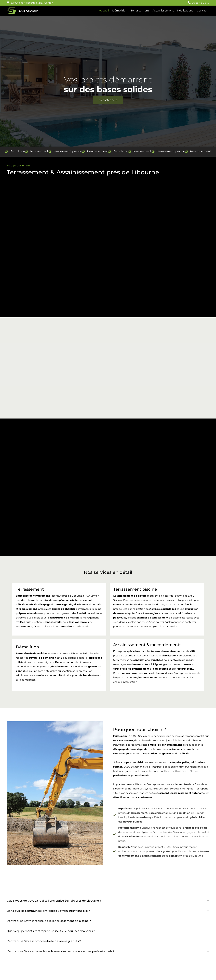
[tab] (108, 902)
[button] (30, 3)
